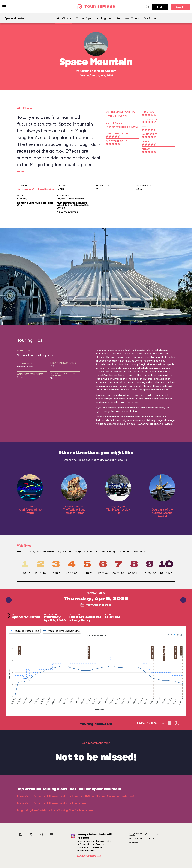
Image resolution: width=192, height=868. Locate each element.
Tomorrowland (25, 189)
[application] (96, 673)
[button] (168, 635)
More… (22, 172)
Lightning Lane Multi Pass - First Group (35, 204)
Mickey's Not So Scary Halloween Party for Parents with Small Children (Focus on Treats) (76, 796)
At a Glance (64, 18)
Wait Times (132, 18)
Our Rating (150, 18)
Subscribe (180, 7)
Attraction (87, 71)
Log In (160, 7)
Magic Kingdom (106, 71)
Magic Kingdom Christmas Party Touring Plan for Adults (55, 810)
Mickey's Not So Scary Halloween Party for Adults (52, 803)
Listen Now (90, 856)
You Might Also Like (108, 18)
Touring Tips (83, 18)
